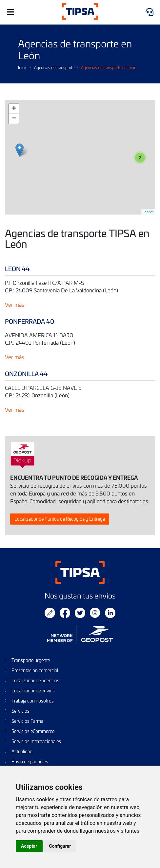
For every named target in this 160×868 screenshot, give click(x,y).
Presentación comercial (35, 670)
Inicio (23, 67)
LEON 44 (17, 269)
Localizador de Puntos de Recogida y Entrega (60, 519)
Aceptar (29, 846)
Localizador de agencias (35, 680)
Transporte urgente (31, 660)
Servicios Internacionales (36, 741)
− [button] (14, 119)
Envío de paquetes (30, 762)
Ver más (15, 304)
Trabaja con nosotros (33, 701)
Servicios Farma (27, 721)
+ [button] (14, 109)
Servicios (20, 711)
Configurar (60, 846)
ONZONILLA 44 (26, 374)
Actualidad (22, 751)
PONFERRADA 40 (30, 321)
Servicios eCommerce (33, 731)
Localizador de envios (33, 691)
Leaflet (148, 212)
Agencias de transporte (54, 67)
